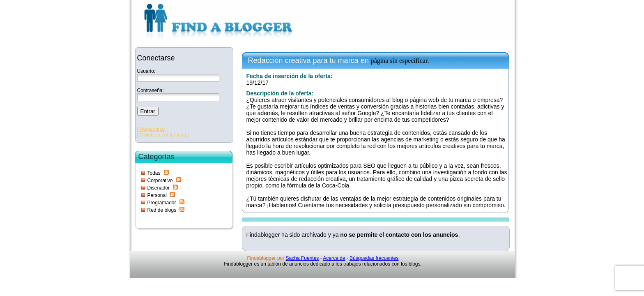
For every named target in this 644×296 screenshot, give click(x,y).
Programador (162, 203)
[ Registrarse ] (153, 129)
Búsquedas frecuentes (374, 258)
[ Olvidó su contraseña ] (163, 135)
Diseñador (159, 188)
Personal (157, 195)
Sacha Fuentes (302, 258)
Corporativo (160, 180)
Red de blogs (162, 210)
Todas (154, 173)
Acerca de (334, 258)
